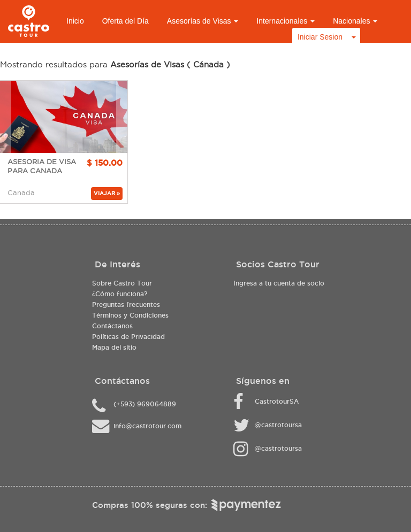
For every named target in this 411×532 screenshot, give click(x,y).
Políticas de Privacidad (128, 337)
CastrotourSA (277, 401)
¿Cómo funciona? (120, 294)
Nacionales (355, 21)
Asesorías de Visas (203, 21)
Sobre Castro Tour (122, 283)
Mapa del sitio (114, 347)
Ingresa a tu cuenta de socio (279, 283)
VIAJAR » (107, 193)
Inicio (75, 21)
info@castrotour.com (147, 426)
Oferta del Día (125, 21)
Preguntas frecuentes (126, 304)
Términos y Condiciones (130, 315)
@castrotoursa (278, 425)
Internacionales (286, 21)
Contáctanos (112, 326)
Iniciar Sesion (320, 37)
